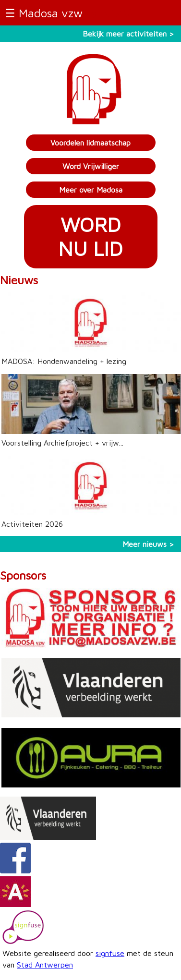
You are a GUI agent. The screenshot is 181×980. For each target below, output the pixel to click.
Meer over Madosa (91, 190)
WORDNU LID (90, 236)
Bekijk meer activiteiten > (128, 34)
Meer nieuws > (148, 544)
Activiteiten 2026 (32, 524)
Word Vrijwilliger (91, 166)
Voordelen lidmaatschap (90, 143)
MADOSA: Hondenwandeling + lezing (64, 361)
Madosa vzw (51, 13)
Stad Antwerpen (45, 965)
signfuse (110, 953)
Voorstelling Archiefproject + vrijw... (62, 443)
